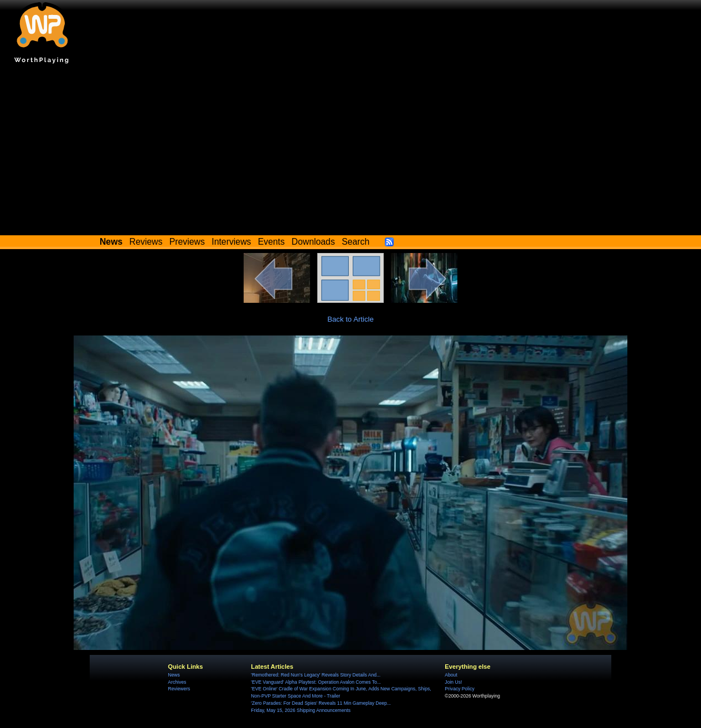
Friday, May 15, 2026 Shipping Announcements (301, 710)
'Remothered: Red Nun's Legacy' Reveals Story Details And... (316, 675)
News (174, 675)
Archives (177, 682)
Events (271, 242)
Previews (187, 242)
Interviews (231, 242)
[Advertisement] (350, 152)
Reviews (146, 242)
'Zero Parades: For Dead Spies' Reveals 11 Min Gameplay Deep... (321, 703)
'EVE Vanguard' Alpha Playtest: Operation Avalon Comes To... (316, 682)
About (451, 675)
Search (355, 242)
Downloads (313, 242)
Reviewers (179, 689)
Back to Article (350, 319)
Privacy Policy (459, 689)
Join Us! (453, 682)
